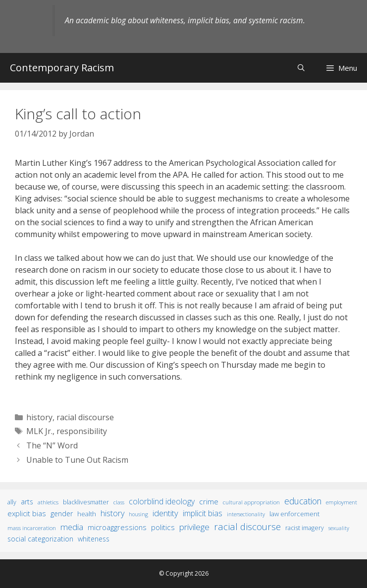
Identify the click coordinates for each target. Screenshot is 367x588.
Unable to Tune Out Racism (77, 460)
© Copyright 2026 (184, 573)
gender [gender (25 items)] (62, 514)
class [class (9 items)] (119, 502)
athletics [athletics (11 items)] (48, 502)
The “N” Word (52, 445)
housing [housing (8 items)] (138, 514)
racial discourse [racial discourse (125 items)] (247, 526)
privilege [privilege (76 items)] (194, 527)
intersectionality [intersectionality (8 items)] (246, 514)
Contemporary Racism (62, 68)
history (39, 417)
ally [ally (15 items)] (12, 502)
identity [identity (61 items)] (165, 513)
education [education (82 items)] (303, 501)
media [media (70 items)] (72, 527)
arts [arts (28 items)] (27, 502)
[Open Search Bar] (301, 68)
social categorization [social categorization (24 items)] (40, 539)
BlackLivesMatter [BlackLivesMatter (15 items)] (86, 502)
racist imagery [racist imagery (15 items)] (305, 528)
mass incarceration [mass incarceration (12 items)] (32, 528)
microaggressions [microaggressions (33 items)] (117, 527)
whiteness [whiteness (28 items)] (94, 539)
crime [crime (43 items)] (209, 501)
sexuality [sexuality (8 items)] (339, 528)
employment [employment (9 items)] (341, 502)
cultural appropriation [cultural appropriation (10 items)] (251, 502)
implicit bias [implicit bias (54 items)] (203, 513)
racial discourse (85, 417)
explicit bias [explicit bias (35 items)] (27, 513)
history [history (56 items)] (112, 513)
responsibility (82, 431)
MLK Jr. (39, 431)
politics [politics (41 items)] (163, 527)
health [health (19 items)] (87, 514)
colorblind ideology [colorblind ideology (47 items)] (162, 501)
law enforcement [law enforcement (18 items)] (294, 514)
